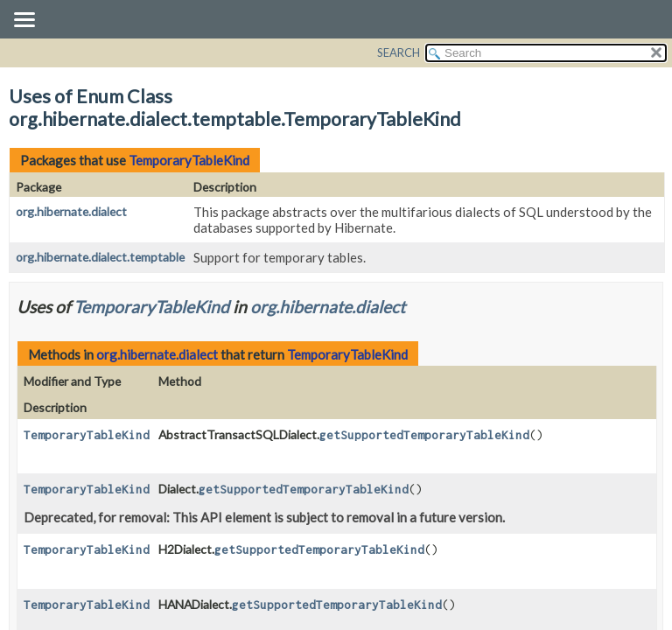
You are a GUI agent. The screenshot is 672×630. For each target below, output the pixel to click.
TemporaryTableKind (189, 160)
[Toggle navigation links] (24, 21)
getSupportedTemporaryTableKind (424, 435)
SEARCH (399, 52)
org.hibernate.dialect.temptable (100, 257)
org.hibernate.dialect (71, 211)
